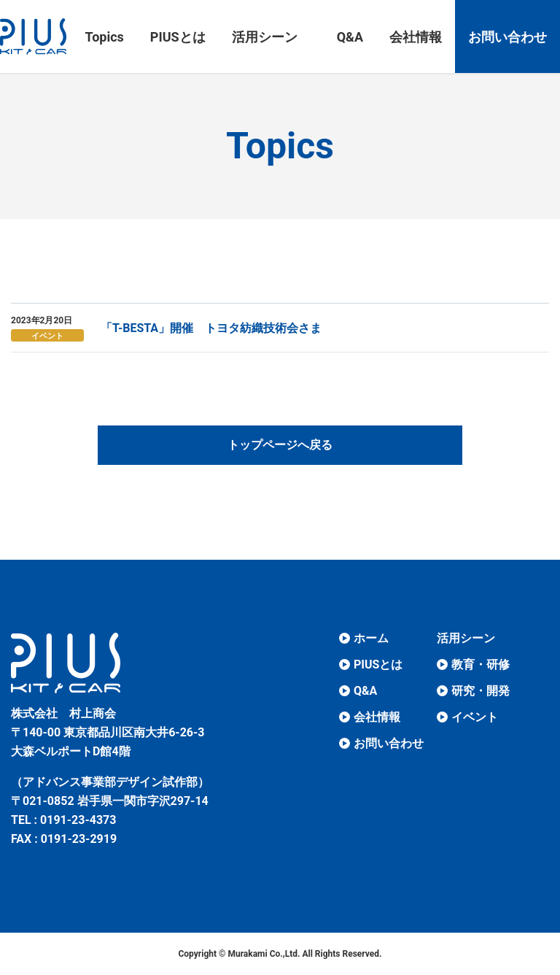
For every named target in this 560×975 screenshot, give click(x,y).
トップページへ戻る (280, 445)
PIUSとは (378, 664)
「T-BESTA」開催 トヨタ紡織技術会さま (211, 328)
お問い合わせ (389, 743)
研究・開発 (481, 691)
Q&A (365, 691)
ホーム (371, 638)
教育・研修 (481, 664)
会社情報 (377, 717)
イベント (47, 336)
